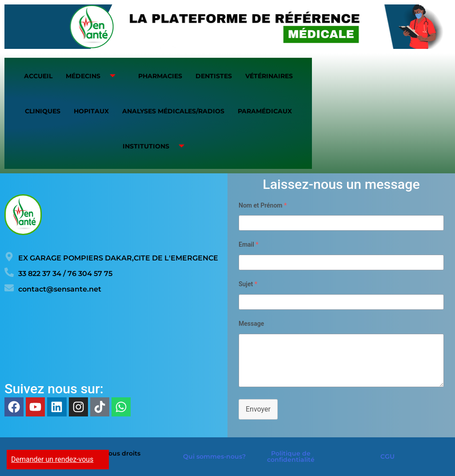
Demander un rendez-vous (52, 459)
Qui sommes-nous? (214, 456)
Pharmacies (160, 76)
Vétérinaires (269, 76)
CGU (387, 456)
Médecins (94, 76)
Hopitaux (91, 111)
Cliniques (43, 111)
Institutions (157, 146)
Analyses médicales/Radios (173, 111)
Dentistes (214, 76)
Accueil (38, 76)
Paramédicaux (265, 111)
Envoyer (258, 409)
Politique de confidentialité (291, 456)
